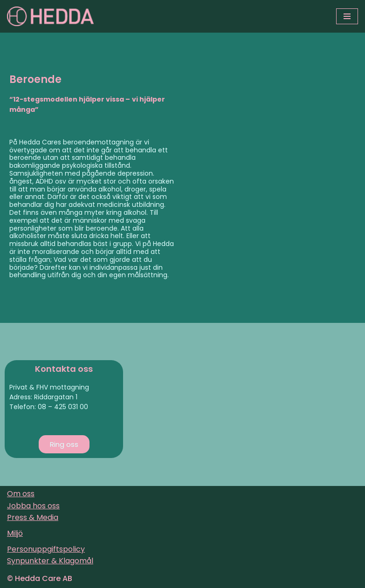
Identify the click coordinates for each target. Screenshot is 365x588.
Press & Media (33, 517)
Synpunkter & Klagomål (50, 561)
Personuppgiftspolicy (46, 549)
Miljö (15, 533)
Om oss (21, 494)
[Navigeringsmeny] (347, 16)
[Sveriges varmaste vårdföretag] (50, 16)
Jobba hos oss (33, 506)
